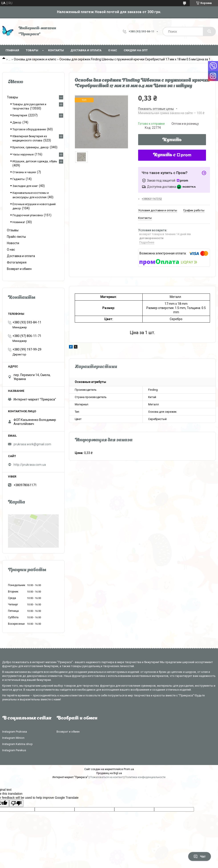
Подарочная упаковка (28, 215)
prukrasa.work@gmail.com (32, 444)
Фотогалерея (17, 262)
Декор (17, 122)
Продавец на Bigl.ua (109, 773)
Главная (12, 50)
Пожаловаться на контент (107, 777)
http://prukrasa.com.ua (30, 465)
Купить (172, 140)
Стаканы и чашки (24, 172)
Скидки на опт (136, 50)
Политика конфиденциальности (145, 777)
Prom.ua (129, 769)
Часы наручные (23, 154)
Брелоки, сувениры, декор (31, 147)
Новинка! (19, 222)
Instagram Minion (13, 738)
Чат (200, 856)
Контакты (56, 50)
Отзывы (13, 230)
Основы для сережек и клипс (35, 59)
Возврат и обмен (19, 269)
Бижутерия (20, 115)
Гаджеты (19, 179)
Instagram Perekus (14, 750)
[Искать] (209, 32)
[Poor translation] (16, 803)
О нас (113, 50)
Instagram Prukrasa (15, 732)
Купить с (172, 155)
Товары (32, 50)
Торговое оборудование (29, 129)
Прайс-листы (16, 237)
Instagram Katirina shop (17, 744)
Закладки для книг (25, 186)
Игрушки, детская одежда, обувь (35, 161)
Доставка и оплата (86, 50)
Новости (13, 243)
